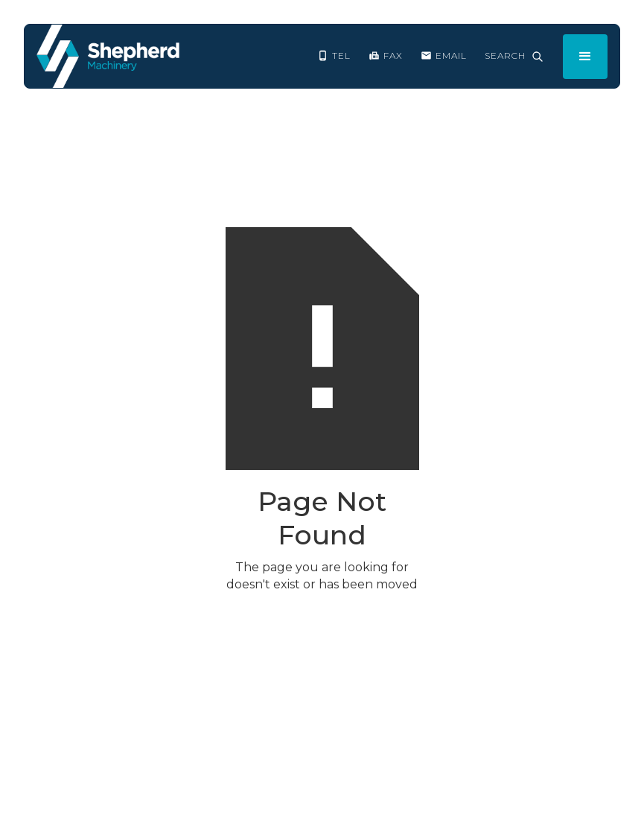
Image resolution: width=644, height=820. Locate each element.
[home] (108, 56)
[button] (585, 57)
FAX (393, 55)
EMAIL (451, 55)
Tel (341, 55)
